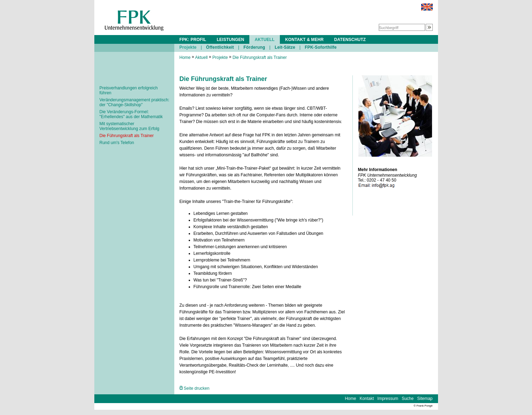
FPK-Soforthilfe (321, 47)
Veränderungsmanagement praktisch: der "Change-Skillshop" (134, 102)
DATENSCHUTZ (350, 40)
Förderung (254, 47)
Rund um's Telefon (117, 143)
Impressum (388, 399)
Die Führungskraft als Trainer (127, 136)
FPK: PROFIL (193, 40)
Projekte (188, 47)
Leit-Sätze (285, 47)
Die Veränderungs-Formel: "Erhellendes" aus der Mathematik (131, 114)
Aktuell (201, 57)
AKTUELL (265, 40)
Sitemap (425, 399)
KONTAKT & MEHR (304, 40)
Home (185, 57)
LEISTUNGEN (230, 40)
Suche (408, 399)
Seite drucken (195, 388)
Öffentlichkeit (220, 47)
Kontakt (367, 399)
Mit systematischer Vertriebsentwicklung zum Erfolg (130, 126)
